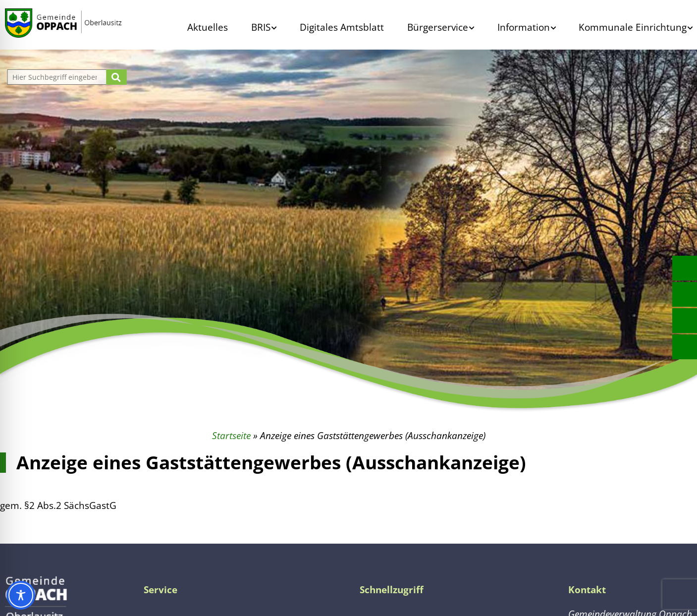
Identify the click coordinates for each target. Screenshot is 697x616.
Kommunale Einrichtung (633, 27)
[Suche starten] (116, 77)
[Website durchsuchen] (58, 77)
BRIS (261, 27)
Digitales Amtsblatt (342, 27)
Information (524, 27)
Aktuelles (208, 27)
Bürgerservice (438, 27)
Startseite (231, 435)
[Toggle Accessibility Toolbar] (21, 595)
